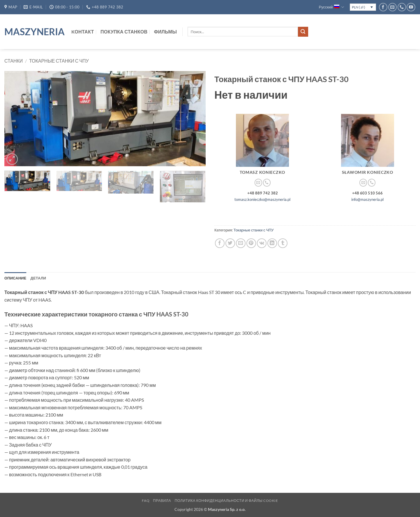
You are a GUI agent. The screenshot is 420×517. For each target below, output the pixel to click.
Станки (14, 61)
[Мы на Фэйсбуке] (383, 7)
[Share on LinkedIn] (272, 243)
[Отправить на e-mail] (392, 7)
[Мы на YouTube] (411, 7)
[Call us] (402, 7)
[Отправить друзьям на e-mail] (241, 243)
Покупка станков (124, 32)
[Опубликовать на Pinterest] (251, 243)
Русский (332, 7)
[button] (12, 159)
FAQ (146, 501)
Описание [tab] (15, 278)
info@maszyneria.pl (367, 199)
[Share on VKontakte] (262, 243)
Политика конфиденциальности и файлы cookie (226, 501)
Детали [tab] (38, 278)
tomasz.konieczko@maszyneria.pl (262, 199)
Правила (162, 501)
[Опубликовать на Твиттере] (230, 243)
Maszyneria (33, 32)
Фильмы (165, 32)
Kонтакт (83, 32)
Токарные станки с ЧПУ (59, 61)
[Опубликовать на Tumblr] (283, 243)
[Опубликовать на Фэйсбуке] (220, 243)
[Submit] (303, 32)
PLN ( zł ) (359, 7)
